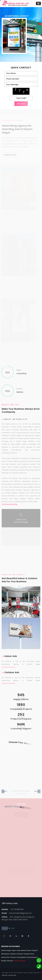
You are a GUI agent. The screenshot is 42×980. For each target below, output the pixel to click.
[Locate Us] (28, 936)
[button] (37, 791)
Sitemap (5, 975)
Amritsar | (20, 954)
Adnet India (12, 975)
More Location (20, 961)
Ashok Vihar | (6, 957)
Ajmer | (29, 950)
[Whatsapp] (39, 960)
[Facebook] (4, 936)
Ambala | (13, 954)
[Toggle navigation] (38, 3)
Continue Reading (9, 504)
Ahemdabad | (22, 950)
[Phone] (39, 966)
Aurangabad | (22, 957)
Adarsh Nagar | (7, 950)
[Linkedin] (16, 936)
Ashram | (14, 957)
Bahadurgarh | (33, 957)
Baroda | (11, 961)
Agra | (14, 950)
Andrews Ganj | (29, 954)
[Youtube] (22, 936)
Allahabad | (5, 954)
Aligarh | (35, 950)
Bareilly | (4, 961)
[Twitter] (10, 936)
